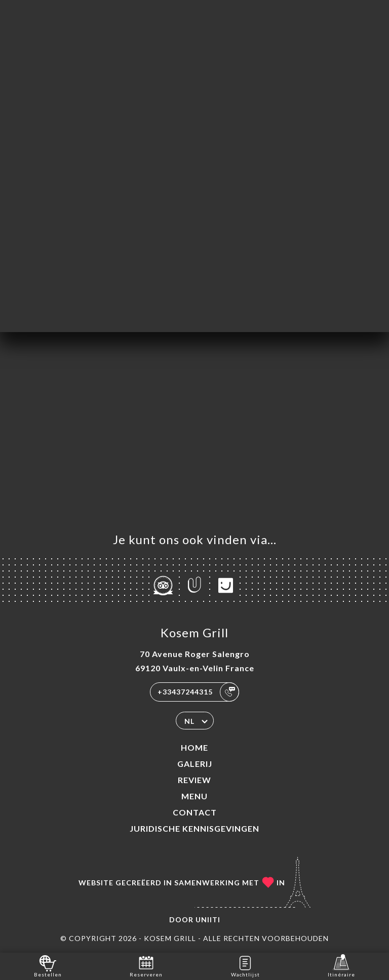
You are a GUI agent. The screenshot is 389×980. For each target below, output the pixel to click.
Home (194, 747)
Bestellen (48, 966)
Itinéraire (341, 966)
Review (194, 780)
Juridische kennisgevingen (194, 828)
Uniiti (208, 920)
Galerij (195, 764)
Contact (195, 812)
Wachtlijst (245, 966)
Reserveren (146, 966)
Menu (194, 796)
